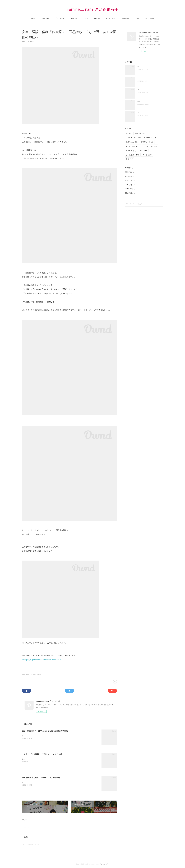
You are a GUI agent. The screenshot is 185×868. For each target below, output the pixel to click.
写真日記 (131, 151)
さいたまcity (150, 18)
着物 (129, 159)
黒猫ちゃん (126, 18)
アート (86, 18)
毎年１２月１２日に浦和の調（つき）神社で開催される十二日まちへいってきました (51, 759)
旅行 (137, 18)
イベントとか (150, 146)
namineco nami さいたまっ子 (93, 9)
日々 (143, 151)
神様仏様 (140, 133)
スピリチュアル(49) (36, 675)
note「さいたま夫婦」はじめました (150, 101)
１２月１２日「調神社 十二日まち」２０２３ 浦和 (42, 754)
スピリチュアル (133, 138)
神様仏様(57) (26, 675)
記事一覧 (74, 18)
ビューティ (150, 138)
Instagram (45, 18)
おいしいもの (111, 18)
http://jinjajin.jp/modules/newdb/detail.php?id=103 (42, 660)
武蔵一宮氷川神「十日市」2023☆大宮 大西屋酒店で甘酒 (45, 731)
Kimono (97, 18)
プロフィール (60, 18)
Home (33, 18)
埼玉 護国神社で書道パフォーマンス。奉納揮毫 (41, 778)
